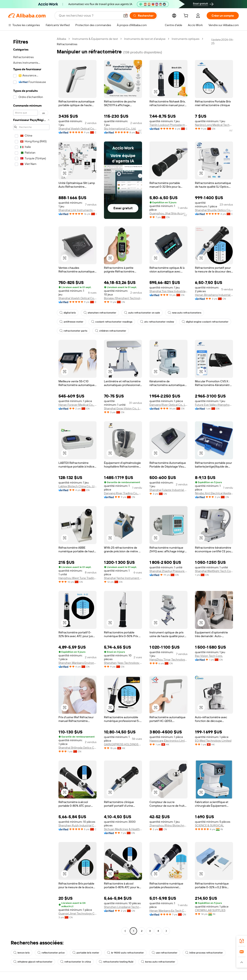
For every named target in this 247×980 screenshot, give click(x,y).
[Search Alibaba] (89, 16)
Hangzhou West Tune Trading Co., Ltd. (77, 578)
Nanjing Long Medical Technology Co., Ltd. (214, 125)
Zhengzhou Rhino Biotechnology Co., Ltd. (168, 825)
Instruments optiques (186, 39)
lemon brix (22, 953)
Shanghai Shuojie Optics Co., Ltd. (214, 210)
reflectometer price (51, 953)
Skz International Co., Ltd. (120, 129)
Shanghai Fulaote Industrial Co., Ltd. (168, 490)
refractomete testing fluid (116, 962)
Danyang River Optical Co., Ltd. (168, 405)
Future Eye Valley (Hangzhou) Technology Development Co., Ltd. (214, 405)
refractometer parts (73, 331)
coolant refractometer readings (112, 322)
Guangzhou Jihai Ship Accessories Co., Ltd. (168, 213)
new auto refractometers (185, 313)
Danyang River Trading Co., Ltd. (123, 493)
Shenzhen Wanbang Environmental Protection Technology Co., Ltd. (77, 663)
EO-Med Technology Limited (213, 741)
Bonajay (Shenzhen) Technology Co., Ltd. (123, 298)
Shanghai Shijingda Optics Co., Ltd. (77, 748)
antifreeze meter (71, 322)
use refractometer (165, 953)
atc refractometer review (157, 322)
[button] (126, 16)
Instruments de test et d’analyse (145, 39)
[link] (242, 941)
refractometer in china (76, 962)
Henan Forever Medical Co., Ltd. (77, 405)
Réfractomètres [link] (67, 44)
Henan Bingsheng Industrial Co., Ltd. (214, 295)
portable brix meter (86, 953)
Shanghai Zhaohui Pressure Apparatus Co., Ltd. (168, 571)
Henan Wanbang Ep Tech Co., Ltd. (168, 911)
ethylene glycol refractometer (33, 962)
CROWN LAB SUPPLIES (210, 910)
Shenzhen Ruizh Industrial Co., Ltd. (77, 825)
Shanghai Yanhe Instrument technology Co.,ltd (123, 578)
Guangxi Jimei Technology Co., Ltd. (77, 913)
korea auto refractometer (158, 962)
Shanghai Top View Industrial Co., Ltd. (168, 291)
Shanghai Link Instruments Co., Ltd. (77, 210)
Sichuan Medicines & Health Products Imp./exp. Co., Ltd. (123, 829)
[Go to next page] (166, 931)
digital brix (68, 313)
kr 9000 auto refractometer (125, 953)
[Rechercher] (143, 16)
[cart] (187, 16)
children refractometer (111, 331)
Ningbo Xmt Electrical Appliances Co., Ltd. (214, 493)
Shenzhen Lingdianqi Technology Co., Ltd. (123, 907)
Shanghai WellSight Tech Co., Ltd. (214, 571)
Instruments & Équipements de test (95, 39)
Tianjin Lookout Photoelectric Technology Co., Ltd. (168, 125)
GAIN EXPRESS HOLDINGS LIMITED (123, 744)
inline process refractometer (204, 953)
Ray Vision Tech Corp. (209, 656)
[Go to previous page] (125, 931)
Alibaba (61, 39)
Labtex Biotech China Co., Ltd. (77, 486)
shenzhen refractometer (100, 313)
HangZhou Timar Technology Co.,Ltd (168, 659)
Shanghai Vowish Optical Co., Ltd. (77, 129)
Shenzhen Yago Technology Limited (123, 663)
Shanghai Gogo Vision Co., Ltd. (123, 408)
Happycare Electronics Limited (168, 741)
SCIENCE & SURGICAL (209, 825)
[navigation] (31, 485)
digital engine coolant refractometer (205, 322)
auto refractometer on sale (142, 313)
